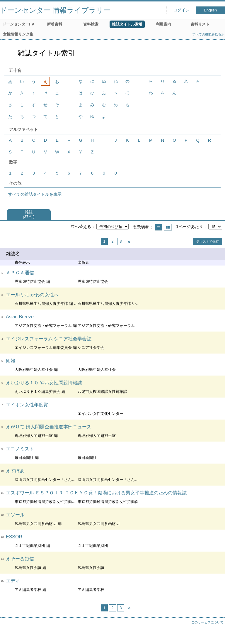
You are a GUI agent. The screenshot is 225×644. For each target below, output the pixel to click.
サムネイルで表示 (168, 227)
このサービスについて (207, 622)
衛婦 (11, 361)
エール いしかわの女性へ (32, 295)
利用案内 (163, 24)
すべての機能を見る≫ (208, 34)
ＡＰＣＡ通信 (20, 273)
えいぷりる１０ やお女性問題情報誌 (44, 383)
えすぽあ (15, 471)
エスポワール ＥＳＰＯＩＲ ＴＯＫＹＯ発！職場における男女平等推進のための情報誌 (96, 493)
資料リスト (200, 24)
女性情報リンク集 (18, 34)
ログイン (181, 10)
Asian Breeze (20, 317)
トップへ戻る (215, 634)
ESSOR (14, 537)
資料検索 (91, 24)
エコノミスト (20, 449)
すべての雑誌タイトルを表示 (35, 194)
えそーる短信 (20, 559)
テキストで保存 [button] (208, 241)
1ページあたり (190, 227)
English (210, 10)
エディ (13, 581)
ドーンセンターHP (18, 24)
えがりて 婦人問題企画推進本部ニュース (49, 427)
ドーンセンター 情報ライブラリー (55, 10)
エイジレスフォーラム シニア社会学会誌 (49, 339)
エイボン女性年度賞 (27, 405)
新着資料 (54, 24)
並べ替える (81, 227)
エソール (15, 515)
